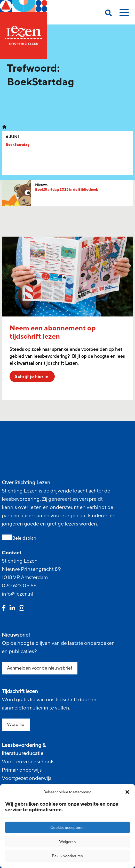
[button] (127, 792)
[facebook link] (4, 609)
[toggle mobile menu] (123, 14)
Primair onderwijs (22, 770)
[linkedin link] (12, 609)
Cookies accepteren (67, 828)
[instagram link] (22, 609)
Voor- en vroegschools (28, 762)
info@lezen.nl (18, 594)
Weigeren (67, 842)
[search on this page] (108, 14)
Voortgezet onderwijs (27, 778)
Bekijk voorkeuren (67, 856)
